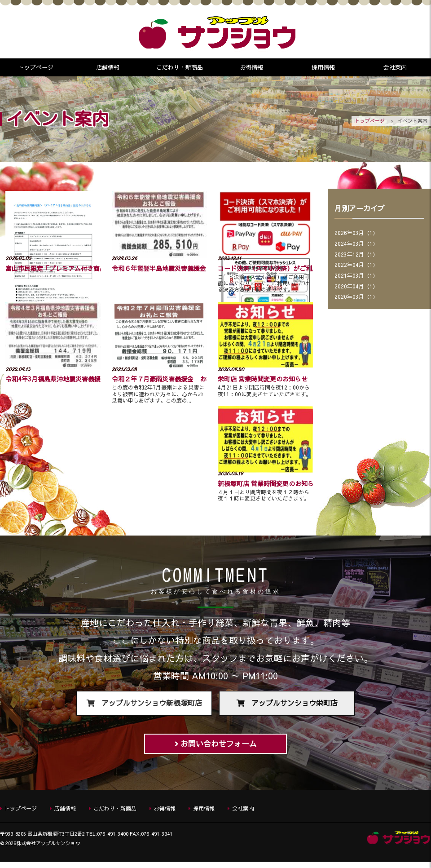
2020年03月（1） (356, 298)
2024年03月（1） (356, 244)
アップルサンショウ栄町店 (295, 705)
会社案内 (395, 67)
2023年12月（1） (356, 255)
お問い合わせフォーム (219, 748)
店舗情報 (108, 67)
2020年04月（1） (356, 288)
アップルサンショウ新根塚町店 (152, 705)
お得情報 (251, 67)
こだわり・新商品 (180, 67)
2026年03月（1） (356, 234)
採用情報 (323, 67)
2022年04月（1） (356, 266)
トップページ (36, 67)
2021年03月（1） (356, 277)
